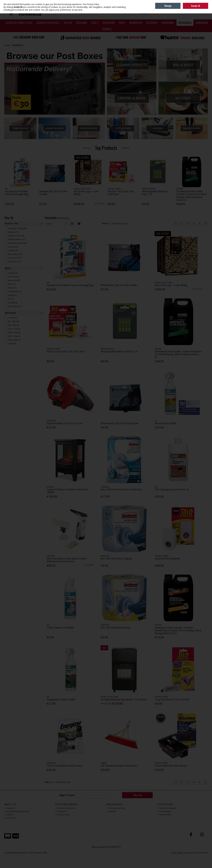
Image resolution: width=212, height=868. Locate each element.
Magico (181, 853)
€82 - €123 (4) (14, 325)
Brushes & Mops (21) (17, 239)
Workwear (136, 23)
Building (82, 23)
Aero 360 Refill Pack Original (116, 559)
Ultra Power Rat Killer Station (171, 766)
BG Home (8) (13, 277)
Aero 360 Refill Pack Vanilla (115, 628)
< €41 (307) (13, 318)
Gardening (168, 23)
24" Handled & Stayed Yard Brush (119, 766)
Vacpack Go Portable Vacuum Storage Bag (17, 193)
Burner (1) (12, 288)
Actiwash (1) (13, 273)
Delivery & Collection (65, 808)
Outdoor (152, 23)
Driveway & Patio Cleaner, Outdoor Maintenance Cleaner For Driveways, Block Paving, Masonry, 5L (178, 630)
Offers (68, 23)
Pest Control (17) (15, 258)
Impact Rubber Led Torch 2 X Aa (64, 423)
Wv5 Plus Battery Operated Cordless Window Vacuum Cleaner (67, 560)
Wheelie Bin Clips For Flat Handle (53, 193)
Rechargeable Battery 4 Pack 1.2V (155, 193)
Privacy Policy (164, 811)
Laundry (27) (13, 250)
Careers (9, 815)
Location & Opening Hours (17, 811)
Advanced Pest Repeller (168, 559)
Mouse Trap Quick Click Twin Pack (121, 193)
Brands (107, 29)
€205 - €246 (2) (14, 336)
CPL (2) (11, 299)
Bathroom (109, 23)
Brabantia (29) (14, 280)
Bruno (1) (12, 284)
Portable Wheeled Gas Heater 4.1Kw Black (124, 699)
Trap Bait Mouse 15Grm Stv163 (172, 699)
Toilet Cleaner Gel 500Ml (60, 628)
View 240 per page (120, 224)
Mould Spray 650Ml (165, 423)
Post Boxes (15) (14, 262)
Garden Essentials (48, 23)
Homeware (202, 23)
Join (206, 4)
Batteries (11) (13, 232)
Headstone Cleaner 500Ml (61, 699)
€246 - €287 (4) (14, 340)
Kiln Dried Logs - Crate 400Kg (86, 193)
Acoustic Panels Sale (19, 23)
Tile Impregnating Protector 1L (172, 489)
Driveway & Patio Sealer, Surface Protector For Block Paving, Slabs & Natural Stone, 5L (192, 196)
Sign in (200, 4)
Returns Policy (63, 815)
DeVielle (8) (13, 303)
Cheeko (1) (12, 295)
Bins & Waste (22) (15, 254)
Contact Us (11, 818)
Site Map (111, 811)
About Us (10, 808)
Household (185, 23)
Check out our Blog (116, 808)
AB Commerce (202, 853)
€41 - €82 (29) (14, 321)
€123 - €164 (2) (14, 329)
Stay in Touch (67, 795)
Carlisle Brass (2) (15, 291)
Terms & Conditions (167, 808)
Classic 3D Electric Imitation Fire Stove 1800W (67, 491)
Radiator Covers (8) (16, 236)
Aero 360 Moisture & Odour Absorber (121, 489)
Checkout (203, 13)
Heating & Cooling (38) (17, 228)
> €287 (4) (12, 344)
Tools (95, 23)
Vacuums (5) (13, 247)
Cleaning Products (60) (17, 243)
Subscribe (138, 795)
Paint (122, 23)
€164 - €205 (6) (14, 333)
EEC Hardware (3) (15, 306)
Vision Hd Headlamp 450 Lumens (65, 766)
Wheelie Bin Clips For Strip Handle (119, 423)
